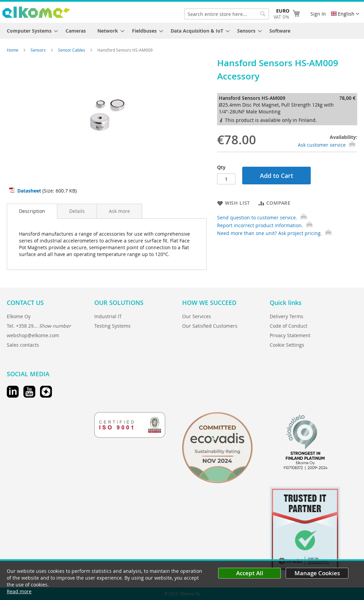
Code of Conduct (289, 326)
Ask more (119, 211)
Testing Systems (112, 326)
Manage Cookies (317, 573)
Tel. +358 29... (39, 326)
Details (77, 211)
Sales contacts (23, 345)
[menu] (182, 31)
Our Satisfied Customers (210, 326)
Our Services (197, 316)
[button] (345, 14)
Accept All (250, 573)
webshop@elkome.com (33, 335)
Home (13, 50)
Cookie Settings (287, 345)
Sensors (39, 50)
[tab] (32, 211)
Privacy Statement (290, 335)
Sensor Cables (72, 50)
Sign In (318, 14)
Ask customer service (322, 145)
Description (32, 211)
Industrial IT (108, 316)
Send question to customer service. (262, 217)
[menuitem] (30, 31)
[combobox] (227, 14)
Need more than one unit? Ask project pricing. (274, 233)
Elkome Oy (19, 316)
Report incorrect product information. (265, 225)
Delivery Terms (286, 316)
